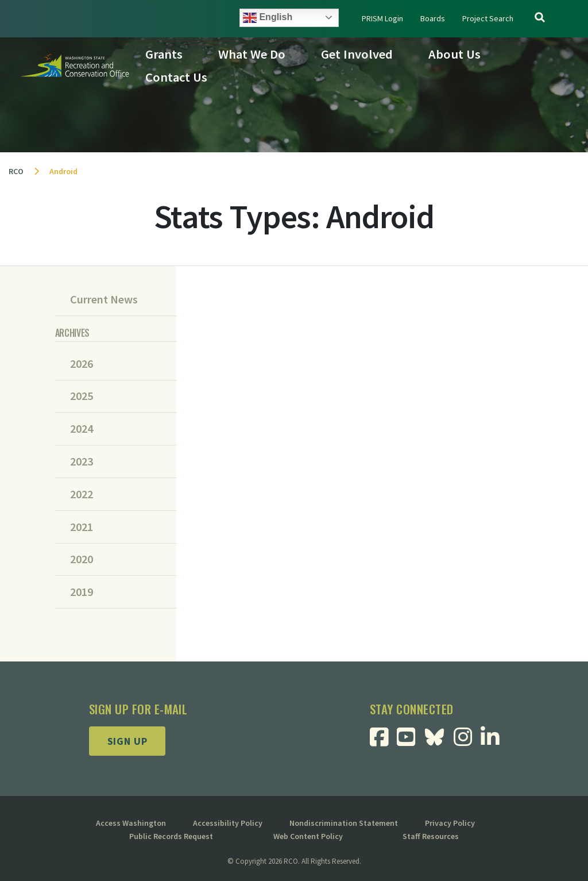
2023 (82, 461)
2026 (82, 364)
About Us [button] (454, 54)
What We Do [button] (252, 54)
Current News (104, 299)
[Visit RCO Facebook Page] (383, 741)
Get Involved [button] (357, 54)
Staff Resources (431, 836)
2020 (82, 559)
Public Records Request (171, 836)
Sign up (127, 741)
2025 (82, 396)
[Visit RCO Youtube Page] (410, 741)
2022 (82, 494)
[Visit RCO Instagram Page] (467, 741)
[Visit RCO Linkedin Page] (494, 741)
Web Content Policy (308, 836)
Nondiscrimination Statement (344, 823)
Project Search (488, 18)
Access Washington (131, 823)
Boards (433, 18)
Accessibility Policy (228, 823)
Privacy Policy (450, 823)
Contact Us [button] (176, 77)
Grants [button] (164, 54)
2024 (82, 429)
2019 (82, 592)
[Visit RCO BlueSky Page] (439, 736)
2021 (82, 527)
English (268, 18)
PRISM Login (382, 18)
